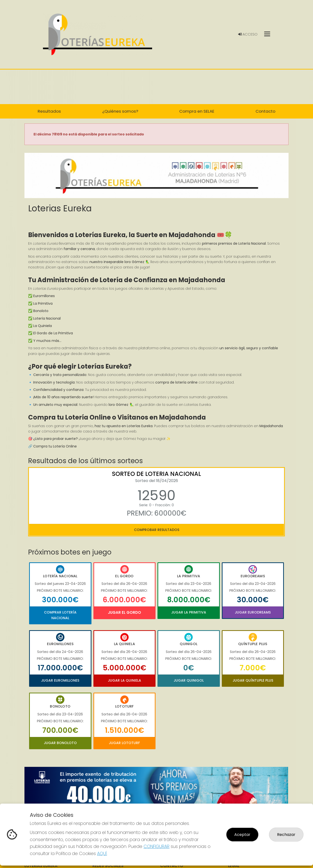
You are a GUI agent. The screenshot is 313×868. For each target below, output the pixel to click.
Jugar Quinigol (189, 680)
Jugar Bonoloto (60, 743)
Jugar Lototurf (124, 743)
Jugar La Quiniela (124, 680)
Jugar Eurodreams (253, 612)
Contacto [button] (265, 111)
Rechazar (286, 835)
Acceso (248, 34)
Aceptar (242, 835)
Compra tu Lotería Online (55, 446)
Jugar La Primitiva (189, 612)
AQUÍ (102, 853)
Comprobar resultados (157, 530)
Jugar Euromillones (60, 680)
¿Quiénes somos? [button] (120, 111)
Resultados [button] (49, 111)
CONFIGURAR (156, 846)
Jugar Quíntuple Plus (253, 680)
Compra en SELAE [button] (197, 111)
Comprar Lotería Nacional (60, 615)
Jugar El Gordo (124, 612)
